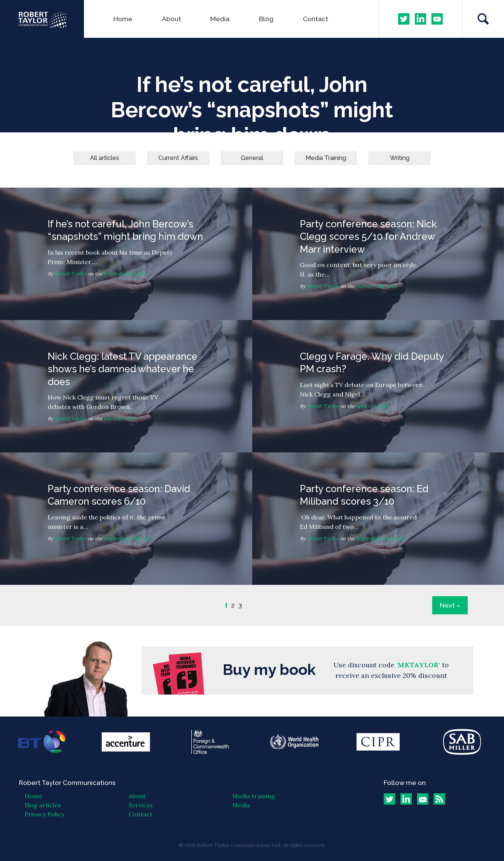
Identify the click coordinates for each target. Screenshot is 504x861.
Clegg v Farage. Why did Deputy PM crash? (378, 386)
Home (123, 19)
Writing (400, 158)
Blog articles (43, 805)
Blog (266, 19)
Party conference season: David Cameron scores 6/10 (126, 519)
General (252, 158)
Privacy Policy (44, 814)
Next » (450, 605)
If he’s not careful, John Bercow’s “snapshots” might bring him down (126, 254)
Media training (254, 796)
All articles (105, 158)
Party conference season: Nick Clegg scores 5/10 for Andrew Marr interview (378, 254)
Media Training (326, 158)
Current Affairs (178, 158)
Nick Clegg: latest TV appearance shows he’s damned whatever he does (126, 386)
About (171, 19)
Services (141, 805)
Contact (316, 19)
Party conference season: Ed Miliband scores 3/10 (378, 519)
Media (220, 19)
